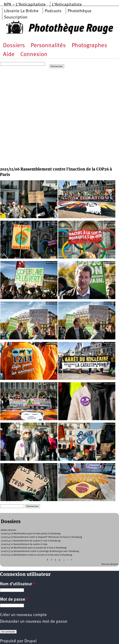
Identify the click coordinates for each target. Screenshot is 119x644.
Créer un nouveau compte (23, 615)
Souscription (16, 17)
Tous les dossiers (110, 564)
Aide (9, 55)
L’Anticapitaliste (67, 5)
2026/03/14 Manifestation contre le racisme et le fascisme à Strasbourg (36, 555)
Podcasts (53, 11)
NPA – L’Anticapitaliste (25, 5)
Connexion (34, 55)
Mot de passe (14, 600)
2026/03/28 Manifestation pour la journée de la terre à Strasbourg (34, 548)
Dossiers (14, 46)
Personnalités (48, 46)
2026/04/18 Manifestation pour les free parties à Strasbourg (31, 534)
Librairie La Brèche (21, 11)
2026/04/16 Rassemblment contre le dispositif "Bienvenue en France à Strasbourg (41, 537)
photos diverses (9, 530)
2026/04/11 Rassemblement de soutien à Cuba (24, 544)
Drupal (30, 641)
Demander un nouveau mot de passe (34, 622)
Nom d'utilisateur (17, 584)
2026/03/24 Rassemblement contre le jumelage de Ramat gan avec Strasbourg (40, 551)
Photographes (89, 46)
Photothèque (80, 11)
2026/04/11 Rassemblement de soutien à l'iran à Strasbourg (31, 541)
